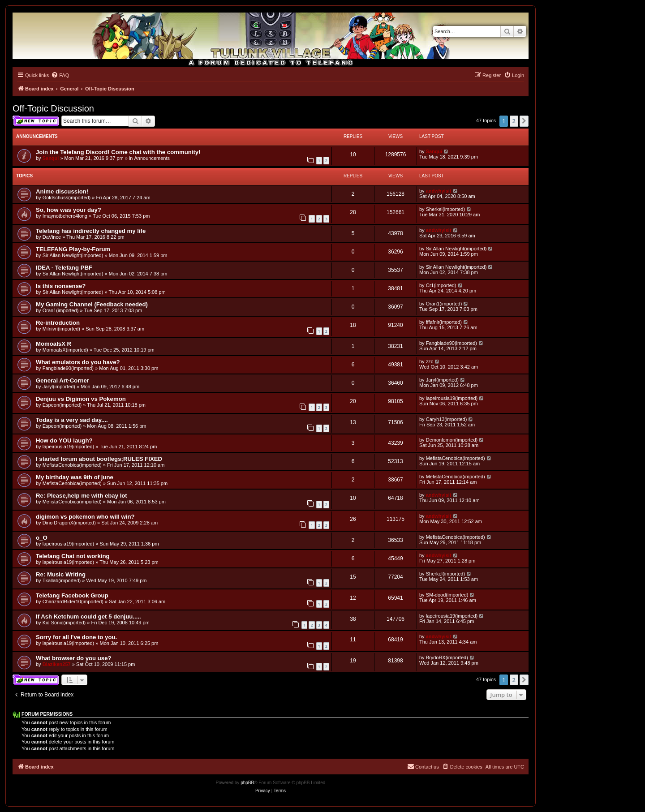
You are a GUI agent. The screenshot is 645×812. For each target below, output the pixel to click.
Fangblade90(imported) (451, 343)
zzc (430, 361)
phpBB (247, 783)
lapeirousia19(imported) (452, 398)
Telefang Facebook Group (72, 595)
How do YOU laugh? (64, 440)
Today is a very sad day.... (72, 420)
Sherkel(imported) (445, 209)
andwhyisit (439, 191)
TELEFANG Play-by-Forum (73, 249)
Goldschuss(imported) (67, 198)
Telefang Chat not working (73, 556)
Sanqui (51, 158)
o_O (42, 538)
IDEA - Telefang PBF (64, 268)
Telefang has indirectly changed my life (91, 231)
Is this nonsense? (61, 286)
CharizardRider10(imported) (73, 601)
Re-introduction (58, 323)
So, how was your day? (69, 210)
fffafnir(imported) (444, 322)
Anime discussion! (62, 191)
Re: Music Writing (61, 574)
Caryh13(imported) (447, 419)
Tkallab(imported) (62, 580)
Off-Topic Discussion (53, 108)
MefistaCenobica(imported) (72, 465)
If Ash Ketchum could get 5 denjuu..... (88, 617)
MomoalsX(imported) (65, 350)
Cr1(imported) (441, 285)
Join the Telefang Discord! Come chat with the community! (118, 152)
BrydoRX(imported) (447, 657)
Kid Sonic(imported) (64, 623)
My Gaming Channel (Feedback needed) (92, 304)
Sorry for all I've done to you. (76, 637)
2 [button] (514, 121)
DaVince (52, 237)
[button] (524, 121)
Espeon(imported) (62, 405)
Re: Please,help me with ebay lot (82, 496)
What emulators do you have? (78, 362)
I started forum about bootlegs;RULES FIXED (99, 459)
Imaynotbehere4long (65, 216)
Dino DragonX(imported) (69, 523)
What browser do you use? (74, 658)
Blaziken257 (57, 664)
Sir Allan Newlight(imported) (73, 255)
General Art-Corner (62, 380)
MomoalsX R (54, 344)
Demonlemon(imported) (452, 440)
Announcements (152, 158)
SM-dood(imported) (447, 595)
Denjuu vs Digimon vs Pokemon (81, 399)
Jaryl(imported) (59, 387)
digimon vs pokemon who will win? (85, 517)
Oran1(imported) (61, 310)
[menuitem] (60, 75)
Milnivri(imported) (61, 329)
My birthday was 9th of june (75, 477)
